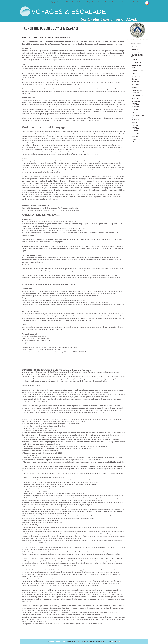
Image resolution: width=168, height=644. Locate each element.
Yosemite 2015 (136, 102)
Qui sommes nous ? (127, 2)
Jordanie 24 (136, 49)
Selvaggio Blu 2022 (138, 65)
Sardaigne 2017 (137, 123)
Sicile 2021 (135, 68)
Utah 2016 (135, 116)
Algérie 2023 (136, 60)
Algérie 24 (135, 47)
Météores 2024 (137, 52)
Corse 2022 (136, 73)
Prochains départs (111, 2)
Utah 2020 (135, 145)
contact (72, 641)
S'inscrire (82, 641)
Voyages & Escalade (69, 12)
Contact (140, 2)
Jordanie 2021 (136, 82)
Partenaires (101, 641)
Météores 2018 (137, 131)
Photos (91, 641)
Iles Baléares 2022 (138, 62)
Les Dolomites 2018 (138, 129)
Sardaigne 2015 (137, 110)
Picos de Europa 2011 (138, 95)
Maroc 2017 (136, 126)
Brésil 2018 (136, 134)
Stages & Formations (94, 2)
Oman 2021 (135, 79)
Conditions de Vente (58, 641)
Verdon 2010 (136, 87)
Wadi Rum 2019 (137, 137)
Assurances (113, 641)
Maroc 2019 (136, 140)
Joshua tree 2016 (137, 105)
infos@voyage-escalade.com (31, 343)
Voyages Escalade (56, 2)
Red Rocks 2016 (137, 113)
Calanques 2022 (137, 76)
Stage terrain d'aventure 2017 (135, 119)
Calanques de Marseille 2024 (135, 56)
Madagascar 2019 (138, 143)
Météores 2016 (137, 107)
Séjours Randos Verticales (75, 2)
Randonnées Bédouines (139, 71)
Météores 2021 (137, 85)
